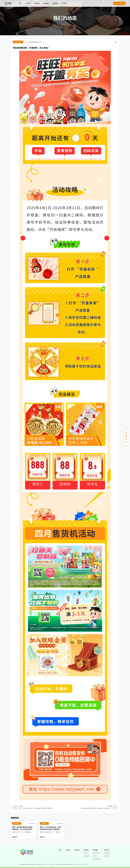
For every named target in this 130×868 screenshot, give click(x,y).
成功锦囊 (86, 856)
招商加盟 (55, 3)
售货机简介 (107, 853)
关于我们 (64, 3)
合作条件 (95, 856)
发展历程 (107, 856)
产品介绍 (28, 3)
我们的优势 (96, 853)
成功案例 (46, 3)
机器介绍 (37, 3)
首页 (20, 3)
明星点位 (86, 853)
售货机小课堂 (96, 859)
